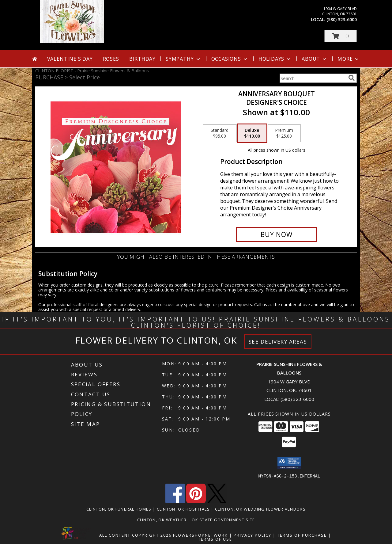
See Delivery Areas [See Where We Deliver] (278, 342)
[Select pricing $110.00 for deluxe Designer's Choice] (252, 133)
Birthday (142, 59)
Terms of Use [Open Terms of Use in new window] (215, 539)
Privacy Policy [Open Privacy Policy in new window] (253, 535)
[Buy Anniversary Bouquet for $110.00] (276, 234)
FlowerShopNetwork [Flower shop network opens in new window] (200, 535)
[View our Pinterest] (196, 501)
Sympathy (183, 59)
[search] (352, 78)
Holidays (275, 59)
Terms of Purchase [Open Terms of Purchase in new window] (302, 535)
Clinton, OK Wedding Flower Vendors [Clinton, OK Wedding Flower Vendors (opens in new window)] (260, 509)
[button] (341, 36)
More (349, 59)
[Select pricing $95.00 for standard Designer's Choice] (220, 133)
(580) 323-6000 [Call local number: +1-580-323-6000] (342, 19)
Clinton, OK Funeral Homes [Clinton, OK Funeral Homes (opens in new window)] (119, 509)
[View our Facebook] (175, 501)
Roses (111, 59)
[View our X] (217, 501)
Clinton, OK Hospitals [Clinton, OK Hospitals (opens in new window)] (183, 509)
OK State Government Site (223, 519)
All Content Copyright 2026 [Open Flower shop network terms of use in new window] (135, 535)
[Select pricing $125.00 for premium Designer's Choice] (284, 133)
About (315, 59)
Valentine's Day (70, 59)
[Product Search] (313, 78)
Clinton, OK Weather (162, 519)
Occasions (230, 59)
